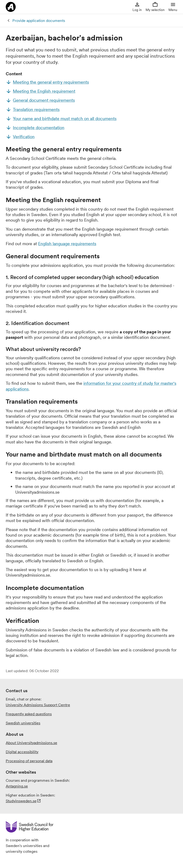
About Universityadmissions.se (31, 743)
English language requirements (67, 244)
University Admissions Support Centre (38, 705)
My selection (155, 7)
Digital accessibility (22, 752)
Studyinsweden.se (21, 801)
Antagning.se (17, 786)
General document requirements (44, 100)
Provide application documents (39, 20)
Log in (137, 7)
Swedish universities (23, 723)
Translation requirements (36, 109)
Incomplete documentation (39, 128)
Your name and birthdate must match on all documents (65, 119)
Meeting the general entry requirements (51, 82)
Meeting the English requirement (44, 91)
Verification (24, 137)
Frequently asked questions (29, 714)
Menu (173, 7)
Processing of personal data (29, 761)
